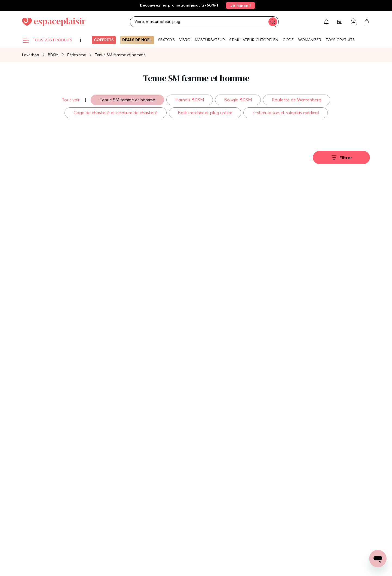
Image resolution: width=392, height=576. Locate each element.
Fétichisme (77, 55)
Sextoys (166, 40)
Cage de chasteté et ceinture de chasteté (116, 113)
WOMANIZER (310, 40)
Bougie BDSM (238, 100)
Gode (288, 40)
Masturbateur (210, 40)
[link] (239, 5)
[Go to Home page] (54, 22)
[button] (326, 22)
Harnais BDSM (190, 100)
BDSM (53, 55)
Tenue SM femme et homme (127, 100)
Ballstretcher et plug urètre (205, 113)
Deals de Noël (137, 40)
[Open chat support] (378, 559)
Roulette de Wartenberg (297, 100)
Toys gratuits (340, 40)
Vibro (185, 40)
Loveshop (31, 55)
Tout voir (71, 100)
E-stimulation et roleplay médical (286, 113)
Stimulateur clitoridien (254, 40)
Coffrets (104, 40)
